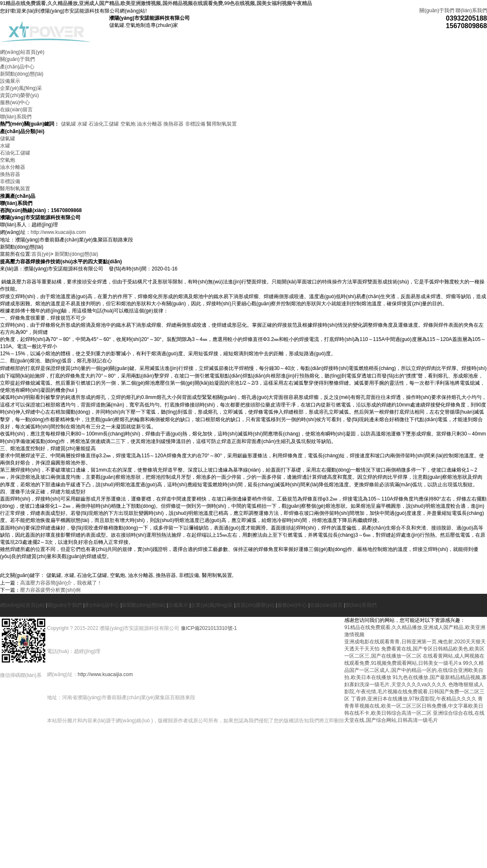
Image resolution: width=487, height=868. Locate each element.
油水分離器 (149, 124)
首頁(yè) (41, 254)
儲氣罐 (68, 124)
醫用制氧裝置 (222, 124)
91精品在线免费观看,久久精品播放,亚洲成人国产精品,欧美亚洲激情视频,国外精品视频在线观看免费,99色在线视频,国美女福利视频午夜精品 (156, 3)
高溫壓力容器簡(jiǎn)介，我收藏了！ (61, 583)
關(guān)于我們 (437, 10)
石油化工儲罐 (104, 124)
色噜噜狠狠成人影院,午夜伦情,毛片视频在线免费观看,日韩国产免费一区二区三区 (414, 692)
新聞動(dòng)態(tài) (22, 74)
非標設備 (195, 124)
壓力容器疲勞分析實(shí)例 (50, 590)
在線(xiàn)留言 (16, 110)
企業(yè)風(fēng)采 (21, 88)
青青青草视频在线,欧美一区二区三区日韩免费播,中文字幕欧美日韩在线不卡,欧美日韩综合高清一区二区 (414, 706)
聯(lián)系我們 (471, 10)
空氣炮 (128, 124)
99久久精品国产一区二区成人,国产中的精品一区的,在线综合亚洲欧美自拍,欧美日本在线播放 (414, 670)
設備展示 (10, 81)
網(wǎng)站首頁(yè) (22, 52)
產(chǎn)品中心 (17, 67)
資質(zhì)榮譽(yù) (20, 95)
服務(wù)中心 (15, 102)
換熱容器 (173, 124)
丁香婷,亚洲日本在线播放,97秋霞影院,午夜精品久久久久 (414, 699)
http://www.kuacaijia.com (58, 232)
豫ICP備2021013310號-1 (209, 628)
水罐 (82, 124)
